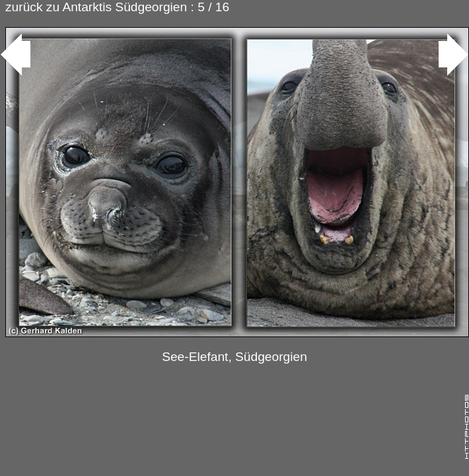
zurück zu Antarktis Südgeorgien (96, 7)
